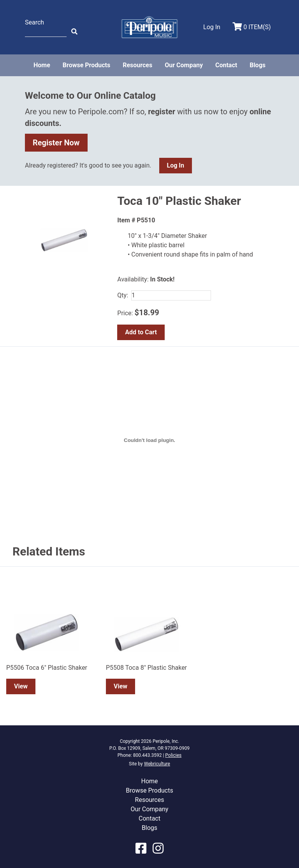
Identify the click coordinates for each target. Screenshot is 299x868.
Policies (173, 755)
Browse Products (86, 65)
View (21, 686)
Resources (137, 65)
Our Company (184, 65)
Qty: (123, 295)
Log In (176, 165)
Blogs (258, 65)
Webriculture (157, 764)
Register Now (56, 143)
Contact (226, 65)
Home (42, 65)
